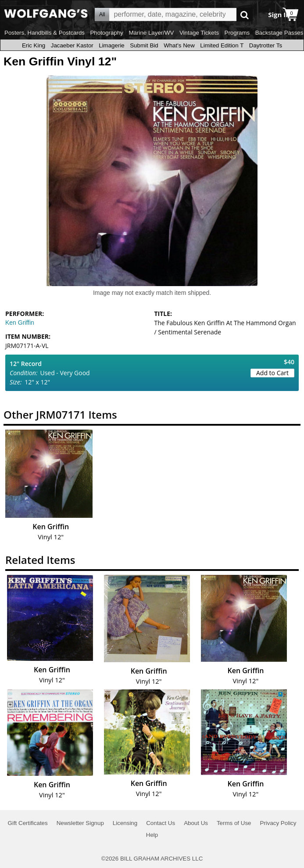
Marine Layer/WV (151, 33)
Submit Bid (144, 45)
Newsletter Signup (80, 823)
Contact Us (161, 823)
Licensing (125, 823)
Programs (237, 33)
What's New (179, 45)
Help (152, 835)
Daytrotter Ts (266, 45)
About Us (196, 823)
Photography (107, 33)
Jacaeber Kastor (72, 45)
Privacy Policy (278, 823)
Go (245, 15)
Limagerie (112, 45)
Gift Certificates (28, 823)
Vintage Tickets (199, 33)
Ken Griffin (20, 323)
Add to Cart (272, 373)
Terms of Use (234, 823)
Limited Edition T (222, 45)
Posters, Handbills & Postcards (45, 33)
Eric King (34, 45)
